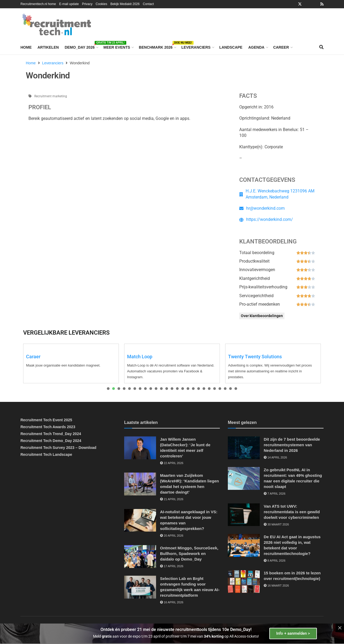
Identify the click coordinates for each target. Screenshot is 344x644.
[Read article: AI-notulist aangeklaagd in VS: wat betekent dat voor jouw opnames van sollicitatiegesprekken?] (140, 520)
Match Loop (140, 357)
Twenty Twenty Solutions (255, 357)
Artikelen (48, 47)
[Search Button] (321, 47)
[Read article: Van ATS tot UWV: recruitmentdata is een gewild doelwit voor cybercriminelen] (244, 515)
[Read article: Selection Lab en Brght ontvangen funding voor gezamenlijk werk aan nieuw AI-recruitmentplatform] (140, 587)
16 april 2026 (172, 602)
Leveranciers (196, 47)
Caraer (33, 357)
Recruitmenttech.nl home (38, 4)
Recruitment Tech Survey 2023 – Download (58, 448)
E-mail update (69, 4)
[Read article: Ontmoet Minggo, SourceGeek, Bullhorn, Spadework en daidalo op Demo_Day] (140, 557)
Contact (148, 4)
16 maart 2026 (276, 586)
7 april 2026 (275, 494)
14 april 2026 (275, 457)
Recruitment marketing (51, 96)
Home (26, 47)
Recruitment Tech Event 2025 (46, 420)
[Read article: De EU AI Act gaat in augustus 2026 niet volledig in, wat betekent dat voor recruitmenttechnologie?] (244, 545)
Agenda (256, 47)
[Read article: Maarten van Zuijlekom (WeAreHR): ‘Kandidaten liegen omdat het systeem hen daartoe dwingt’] (140, 484)
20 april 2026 (172, 536)
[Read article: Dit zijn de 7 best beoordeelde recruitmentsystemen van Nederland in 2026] (244, 448)
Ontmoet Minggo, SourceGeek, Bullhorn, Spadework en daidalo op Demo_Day (189, 553)
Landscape (231, 47)
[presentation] (108, 389)
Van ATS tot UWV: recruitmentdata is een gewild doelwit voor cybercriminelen (292, 512)
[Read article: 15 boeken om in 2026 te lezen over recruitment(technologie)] (244, 582)
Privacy (87, 4)
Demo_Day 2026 (81, 47)
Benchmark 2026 (157, 47)
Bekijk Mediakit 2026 (125, 4)
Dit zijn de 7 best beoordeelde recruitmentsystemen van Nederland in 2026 (292, 445)
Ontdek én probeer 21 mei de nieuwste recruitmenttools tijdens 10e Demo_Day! (176, 630)
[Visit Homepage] (57, 24)
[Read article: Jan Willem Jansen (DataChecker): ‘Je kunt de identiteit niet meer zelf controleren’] (140, 448)
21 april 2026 (172, 499)
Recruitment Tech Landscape (46, 454)
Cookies (101, 4)
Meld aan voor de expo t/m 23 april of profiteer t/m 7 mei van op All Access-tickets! (176, 636)
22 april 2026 (172, 463)
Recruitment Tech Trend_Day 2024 (51, 434)
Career (281, 47)
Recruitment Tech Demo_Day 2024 (51, 441)
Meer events (117, 47)
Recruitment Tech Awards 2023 (48, 427)
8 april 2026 (275, 561)
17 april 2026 (172, 566)
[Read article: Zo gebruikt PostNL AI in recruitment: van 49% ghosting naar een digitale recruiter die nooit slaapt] (244, 478)
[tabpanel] (71, 363)
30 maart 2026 (276, 524)
